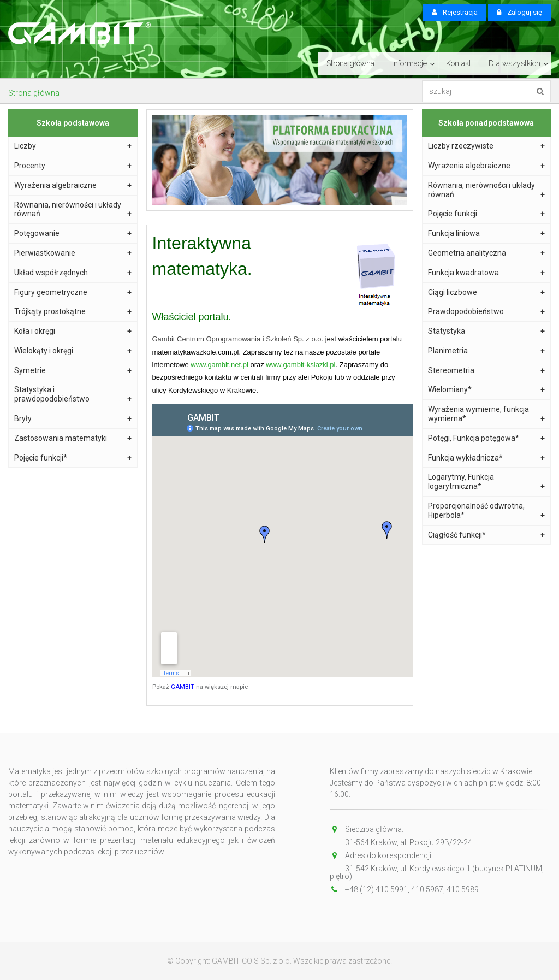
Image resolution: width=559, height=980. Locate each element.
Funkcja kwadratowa (487, 273)
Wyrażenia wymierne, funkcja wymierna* (487, 414)
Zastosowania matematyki (73, 438)
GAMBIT (183, 687)
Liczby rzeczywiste (487, 146)
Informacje (409, 63)
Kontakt (459, 63)
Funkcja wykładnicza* (487, 458)
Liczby (73, 146)
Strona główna (350, 63)
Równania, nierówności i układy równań (73, 210)
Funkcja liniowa (487, 234)
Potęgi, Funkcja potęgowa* (487, 438)
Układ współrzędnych (73, 273)
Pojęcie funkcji (487, 214)
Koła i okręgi (73, 331)
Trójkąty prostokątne (73, 312)
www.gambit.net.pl (219, 365)
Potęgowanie (73, 234)
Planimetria (487, 351)
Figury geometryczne (73, 293)
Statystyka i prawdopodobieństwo (73, 394)
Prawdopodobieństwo (487, 312)
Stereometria (487, 371)
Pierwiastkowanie (73, 253)
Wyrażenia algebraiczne (73, 185)
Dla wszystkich (515, 63)
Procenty (73, 166)
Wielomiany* (487, 390)
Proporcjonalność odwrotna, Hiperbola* (487, 511)
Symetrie (73, 371)
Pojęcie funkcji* (73, 458)
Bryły (73, 419)
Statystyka (487, 331)
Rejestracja (455, 12)
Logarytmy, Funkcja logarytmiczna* (487, 482)
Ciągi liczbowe (487, 293)
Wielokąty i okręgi (73, 351)
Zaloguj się (519, 12)
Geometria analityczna (487, 253)
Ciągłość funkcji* (487, 535)
